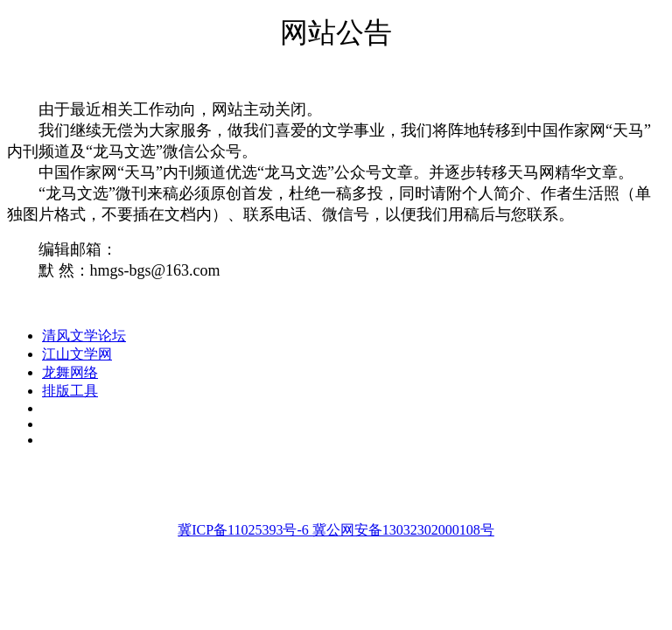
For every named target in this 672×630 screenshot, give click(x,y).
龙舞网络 (70, 372)
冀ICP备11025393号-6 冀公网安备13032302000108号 (336, 530)
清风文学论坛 (84, 336)
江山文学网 (77, 354)
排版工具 (70, 391)
